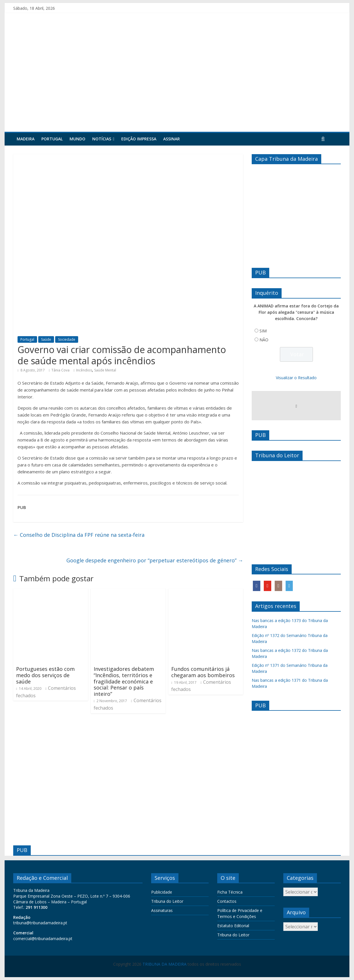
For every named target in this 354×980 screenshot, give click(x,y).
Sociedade (67, 339)
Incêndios (84, 370)
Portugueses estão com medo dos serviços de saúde (45, 675)
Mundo (77, 139)
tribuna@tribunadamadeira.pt (40, 923)
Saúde (46, 339)
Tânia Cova (60, 370)
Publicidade (162, 892)
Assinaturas (162, 910)
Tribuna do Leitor (167, 901)
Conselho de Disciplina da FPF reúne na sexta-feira (79, 535)
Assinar (172, 139)
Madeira (26, 139)
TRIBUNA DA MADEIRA (165, 964)
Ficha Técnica (230, 892)
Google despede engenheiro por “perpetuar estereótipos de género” (155, 560)
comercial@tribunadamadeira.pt (43, 939)
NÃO (264, 340)
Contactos (227, 901)
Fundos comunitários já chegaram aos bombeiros (203, 672)
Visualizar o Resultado (296, 378)
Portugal (52, 139)
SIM (263, 331)
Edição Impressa (139, 139)
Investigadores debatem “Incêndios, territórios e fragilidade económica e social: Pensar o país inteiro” (124, 681)
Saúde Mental (105, 370)
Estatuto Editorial (233, 926)
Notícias (102, 139)
